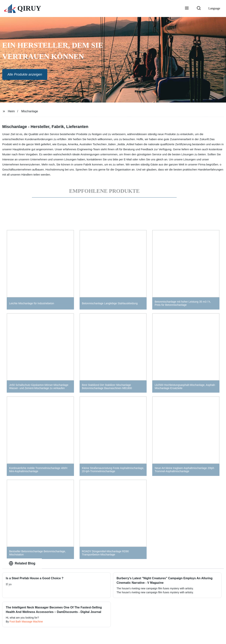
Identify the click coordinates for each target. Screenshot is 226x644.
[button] (187, 8)
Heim (11, 111)
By (8, 622)
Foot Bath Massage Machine (26, 622)
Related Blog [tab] (22, 563)
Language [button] (214, 8)
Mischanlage (30, 111)
